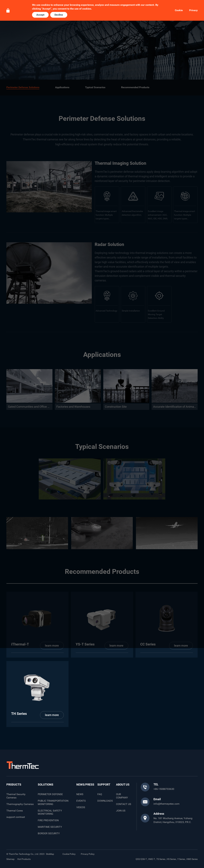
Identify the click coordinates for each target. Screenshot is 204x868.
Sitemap (10, 859)
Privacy (193, 10)
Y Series (181, 859)
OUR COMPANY (122, 796)
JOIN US (121, 811)
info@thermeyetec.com (166, 804)
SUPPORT (104, 785)
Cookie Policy (69, 854)
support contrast (16, 817)
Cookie (179, 10)
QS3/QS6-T (141, 859)
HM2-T (152, 859)
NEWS (80, 794)
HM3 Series (192, 859)
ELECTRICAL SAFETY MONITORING (50, 812)
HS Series (171, 859)
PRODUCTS (14, 785)
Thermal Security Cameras (16, 796)
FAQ (100, 794)
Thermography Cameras (20, 804)
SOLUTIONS (46, 785)
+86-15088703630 (164, 789)
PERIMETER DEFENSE (50, 794)
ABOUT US (123, 785)
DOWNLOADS (105, 801)
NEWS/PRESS (85, 785)
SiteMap (50, 854)
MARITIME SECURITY (50, 827)
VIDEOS (81, 807)
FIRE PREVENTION (48, 820)
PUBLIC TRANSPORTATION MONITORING (53, 802)
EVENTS (81, 801)
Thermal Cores (15, 811)
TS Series (161, 859)
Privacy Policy (88, 854)
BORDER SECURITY (49, 833)
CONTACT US (124, 804)
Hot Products (24, 859)
